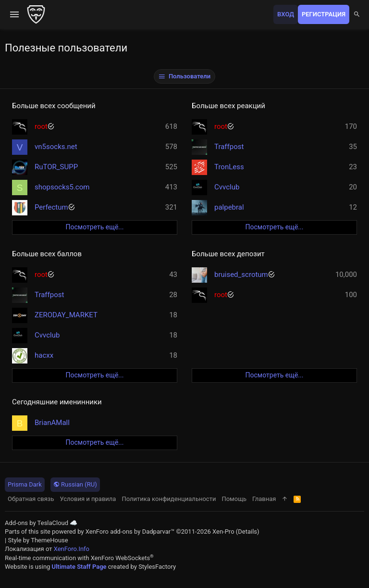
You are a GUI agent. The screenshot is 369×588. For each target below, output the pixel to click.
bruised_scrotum (241, 275)
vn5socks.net (56, 147)
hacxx (44, 355)
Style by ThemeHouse (38, 540)
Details (247, 532)
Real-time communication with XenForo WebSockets (79, 558)
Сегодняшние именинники (57, 402)
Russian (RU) (75, 484)
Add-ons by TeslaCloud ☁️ (41, 523)
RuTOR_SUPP (56, 167)
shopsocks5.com (62, 187)
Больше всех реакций (228, 106)
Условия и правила (88, 499)
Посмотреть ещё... (95, 227)
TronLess (229, 167)
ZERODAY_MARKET (66, 315)
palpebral (229, 207)
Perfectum (51, 207)
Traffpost (229, 147)
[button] (15, 14)
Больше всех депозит (228, 254)
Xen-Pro (223, 532)
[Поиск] (357, 14)
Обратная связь (31, 499)
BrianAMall (52, 423)
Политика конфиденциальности (169, 499)
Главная (264, 499)
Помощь (234, 499)
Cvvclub (227, 187)
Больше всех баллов (47, 254)
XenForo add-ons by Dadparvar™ (130, 532)
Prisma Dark (25, 484)
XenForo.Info (72, 549)
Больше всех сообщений (54, 106)
